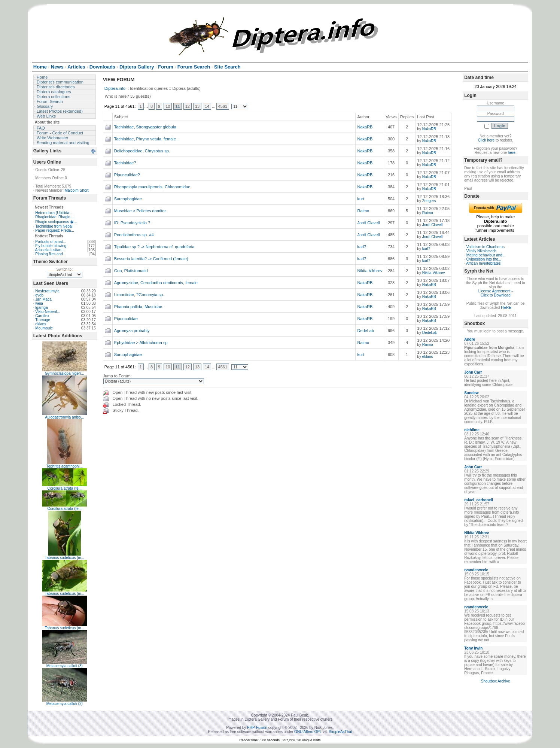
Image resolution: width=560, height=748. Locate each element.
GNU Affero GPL (308, 732)
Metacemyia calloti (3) (65, 666)
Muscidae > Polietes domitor (140, 211)
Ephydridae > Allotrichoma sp (141, 343)
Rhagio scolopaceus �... (56, 222)
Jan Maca (43, 299)
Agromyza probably (132, 331)
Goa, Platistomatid (131, 271)
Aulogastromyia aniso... (64, 417)
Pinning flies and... (51, 254)
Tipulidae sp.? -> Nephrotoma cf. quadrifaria (154, 247)
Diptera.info (115, 88)
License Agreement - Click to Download (496, 293)
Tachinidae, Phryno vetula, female (145, 139)
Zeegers (429, 201)
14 (207, 106)
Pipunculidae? (127, 175)
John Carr (473, 372)
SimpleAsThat (340, 732)
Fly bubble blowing (51, 246)
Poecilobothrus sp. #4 (134, 235)
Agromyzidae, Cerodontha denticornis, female (156, 283)
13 (197, 106)
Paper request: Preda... (54, 230)
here (512, 153)
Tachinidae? (125, 163)
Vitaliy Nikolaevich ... (484, 251)
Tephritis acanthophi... (65, 466)
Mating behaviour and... (486, 255)
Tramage (43, 320)
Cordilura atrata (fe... (64, 488)
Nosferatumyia (47, 291)
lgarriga (41, 308)
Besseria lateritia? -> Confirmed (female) (151, 259)
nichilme (472, 430)
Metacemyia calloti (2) (65, 704)
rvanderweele (476, 570)
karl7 (362, 247)
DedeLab (366, 331)
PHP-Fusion (257, 728)
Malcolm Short (77, 190)
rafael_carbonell (479, 500)
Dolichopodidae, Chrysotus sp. (142, 151)
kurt (360, 199)
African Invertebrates (483, 263)
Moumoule (44, 328)
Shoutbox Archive (496, 681)
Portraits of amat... (51, 242)
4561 (223, 106)
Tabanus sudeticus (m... (64, 558)
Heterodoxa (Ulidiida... (54, 213)
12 (188, 106)
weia (39, 303)
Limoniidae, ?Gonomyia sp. (139, 295)
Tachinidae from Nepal (54, 226)
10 (168, 106)
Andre (470, 339)
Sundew (471, 393)
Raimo (363, 211)
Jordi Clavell (368, 223)
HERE (506, 308)
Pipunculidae (126, 319)
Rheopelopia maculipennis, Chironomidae (152, 187)
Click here (486, 140)
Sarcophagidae (128, 199)
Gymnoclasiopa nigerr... (65, 373)
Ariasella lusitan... (50, 250)
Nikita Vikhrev (370, 271)
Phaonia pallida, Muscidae (138, 307)
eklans (41, 324)
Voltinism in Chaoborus (486, 247)
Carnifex (42, 316)
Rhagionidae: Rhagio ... (55, 217)
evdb (39, 295)
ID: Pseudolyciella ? (132, 223)
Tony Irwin (473, 648)
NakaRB (365, 127)
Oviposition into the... (484, 259)
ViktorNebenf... (48, 312)
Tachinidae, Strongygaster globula (145, 127)
